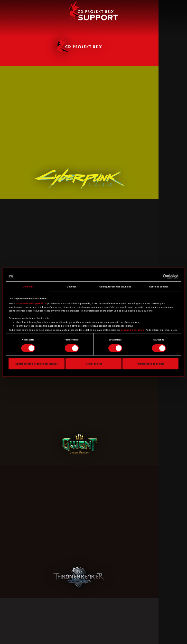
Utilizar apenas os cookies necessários (37, 364)
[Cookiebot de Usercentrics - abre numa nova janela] (157, 277)
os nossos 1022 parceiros (31, 303)
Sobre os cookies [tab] (159, 287)
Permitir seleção (93, 364)
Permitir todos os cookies (150, 364)
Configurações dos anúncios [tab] (115, 287)
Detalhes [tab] (72, 287)
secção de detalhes (133, 330)
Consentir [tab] (28, 287)
